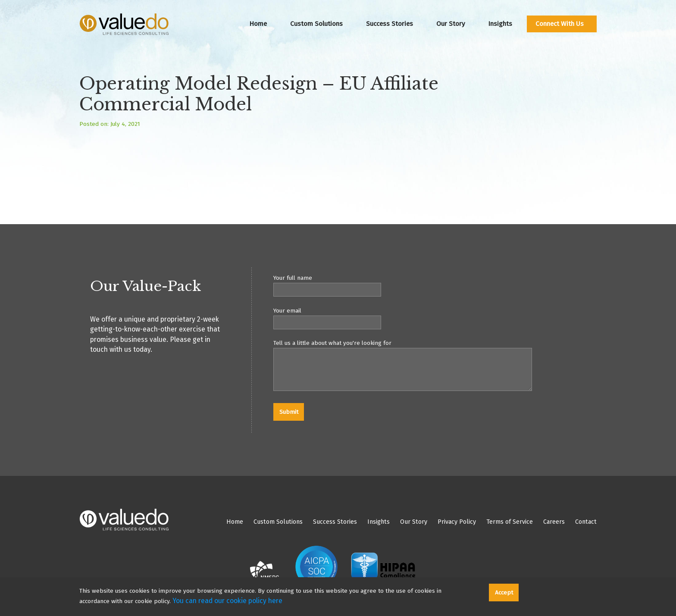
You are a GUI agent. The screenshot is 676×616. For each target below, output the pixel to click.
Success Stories (390, 24)
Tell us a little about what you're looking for (435, 367)
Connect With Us (560, 24)
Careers (554, 522)
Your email (435, 318)
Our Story (451, 24)
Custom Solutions (316, 24)
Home (258, 24)
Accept (504, 593)
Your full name (435, 285)
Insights (500, 24)
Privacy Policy (457, 522)
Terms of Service (510, 522)
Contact (586, 522)
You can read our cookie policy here (227, 601)
